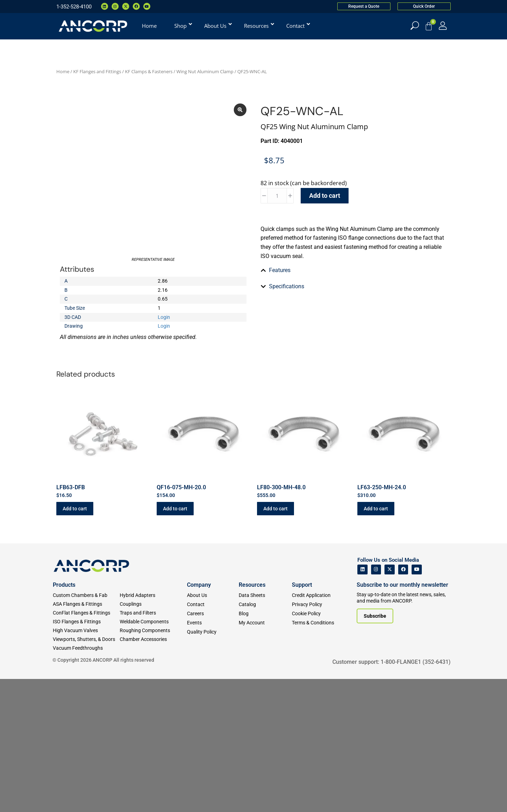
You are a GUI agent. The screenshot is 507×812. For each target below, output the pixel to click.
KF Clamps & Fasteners (149, 71)
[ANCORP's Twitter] (390, 703)
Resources (252, 718)
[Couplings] (153, 738)
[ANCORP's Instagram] (376, 703)
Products (64, 718)
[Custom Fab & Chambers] (86, 729)
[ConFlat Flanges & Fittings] (86, 746)
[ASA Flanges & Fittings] (86, 738)
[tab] (354, 351)
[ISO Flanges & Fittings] (86, 755)
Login (164, 349)
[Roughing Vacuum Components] (153, 764)
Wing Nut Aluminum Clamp (205, 71)
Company (199, 718)
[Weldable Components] (153, 755)
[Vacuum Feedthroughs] (86, 782)
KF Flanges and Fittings (97, 71)
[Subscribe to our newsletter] (375, 749)
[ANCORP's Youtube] (417, 703)
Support (302, 718)
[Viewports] (86, 773)
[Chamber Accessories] (153, 773)
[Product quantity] (277, 196)
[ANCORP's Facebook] (403, 703)
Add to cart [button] (75, 642)
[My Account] (443, 26)
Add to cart (325, 196)
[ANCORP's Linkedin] (362, 703)
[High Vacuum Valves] (86, 764)
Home (63, 71)
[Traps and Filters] (153, 746)
